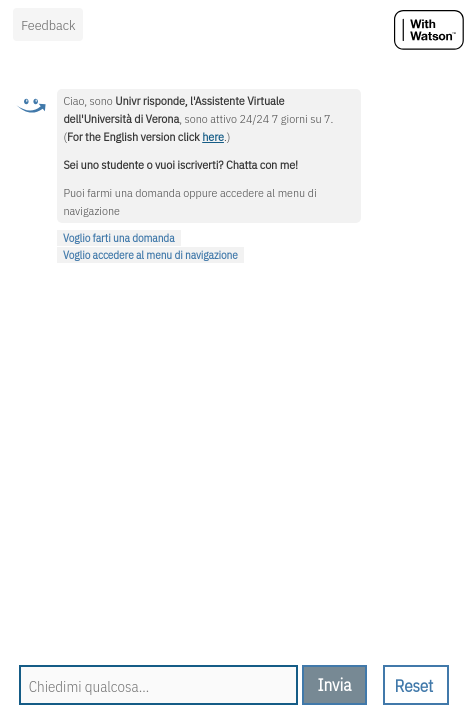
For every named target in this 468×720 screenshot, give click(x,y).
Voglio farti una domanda (119, 238)
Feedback (48, 25)
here (213, 136)
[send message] (335, 685)
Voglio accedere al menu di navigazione (150, 255)
